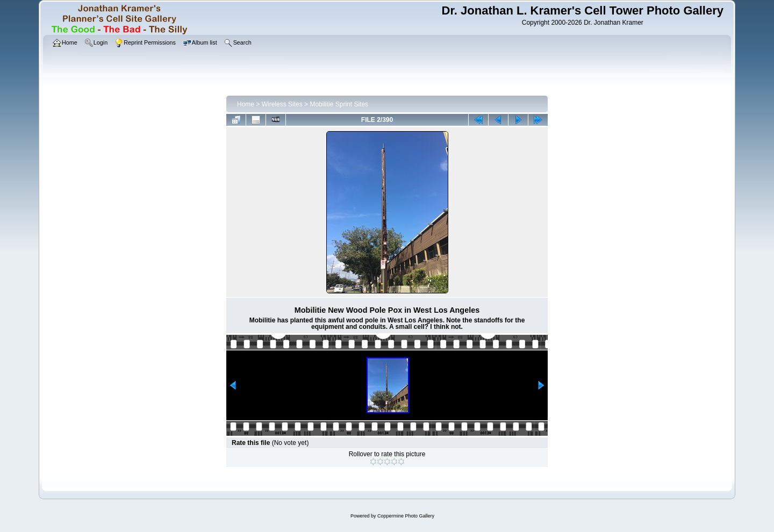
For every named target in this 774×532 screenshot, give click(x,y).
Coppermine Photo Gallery (406, 516)
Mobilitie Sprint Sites (339, 104)
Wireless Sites (282, 104)
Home (246, 104)
